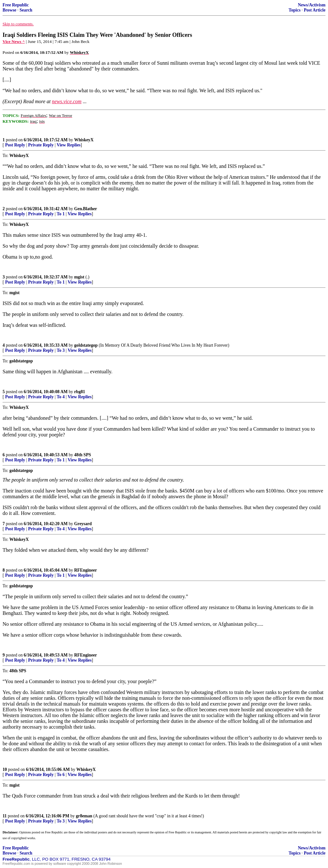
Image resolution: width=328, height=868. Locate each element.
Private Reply (41, 145)
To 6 (61, 775)
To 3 (61, 350)
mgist (79, 277)
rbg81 (80, 392)
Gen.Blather (86, 209)
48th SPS (83, 455)
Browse (9, 10)
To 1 (61, 214)
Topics (295, 10)
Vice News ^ (14, 41)
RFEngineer (86, 570)
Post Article (315, 10)
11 (5, 816)
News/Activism (312, 5)
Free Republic (16, 5)
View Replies (69, 145)
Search (26, 10)
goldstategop (86, 345)
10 (5, 769)
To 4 (61, 397)
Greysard (83, 524)
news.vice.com (67, 101)
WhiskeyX (84, 140)
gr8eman (84, 816)
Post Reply (15, 145)
